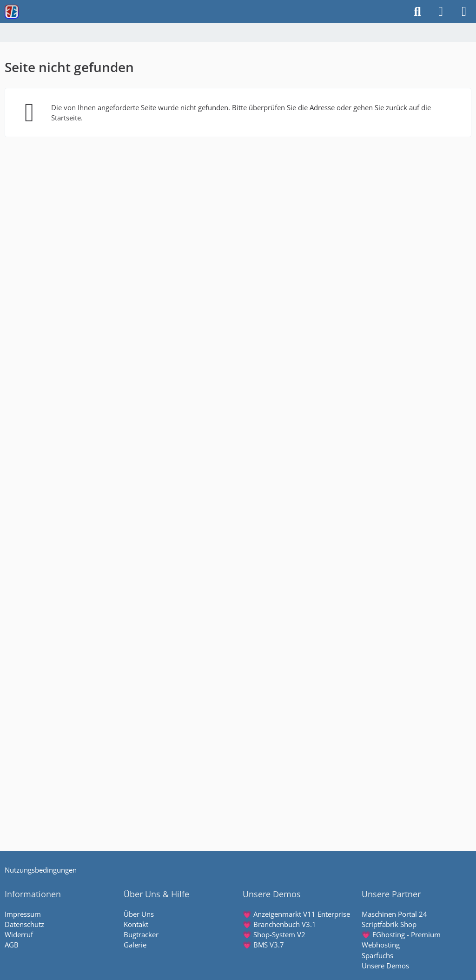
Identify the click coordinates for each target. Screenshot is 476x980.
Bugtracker (141, 934)
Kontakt (136, 924)
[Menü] (464, 12)
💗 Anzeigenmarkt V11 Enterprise (296, 914)
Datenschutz (24, 924)
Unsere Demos (385, 966)
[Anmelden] (441, 12)
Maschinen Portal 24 (394, 914)
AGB (12, 945)
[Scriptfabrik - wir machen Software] (12, 12)
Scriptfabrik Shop (389, 924)
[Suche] (417, 12)
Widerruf (19, 934)
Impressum (23, 914)
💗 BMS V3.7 (263, 945)
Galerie (135, 945)
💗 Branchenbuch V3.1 (279, 924)
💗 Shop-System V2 (274, 934)
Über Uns (139, 914)
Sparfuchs (377, 955)
